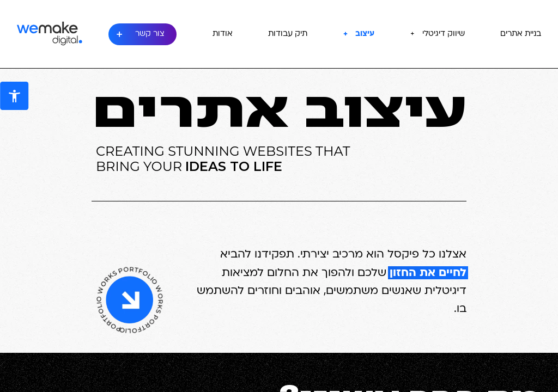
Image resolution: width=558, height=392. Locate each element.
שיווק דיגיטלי (444, 34)
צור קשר (150, 34)
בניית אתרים (521, 34)
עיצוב (365, 34)
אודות (223, 34)
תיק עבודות (288, 34)
